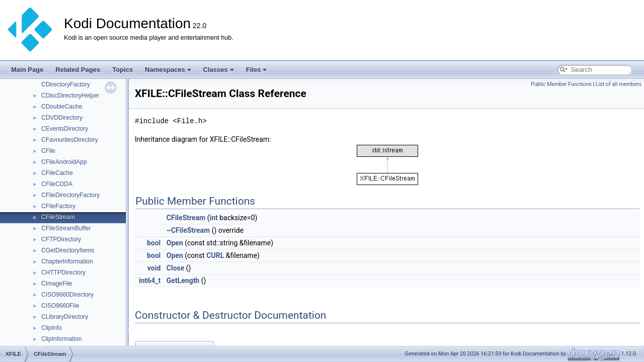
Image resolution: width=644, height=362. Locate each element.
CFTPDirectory (61, 239)
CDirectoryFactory (66, 84)
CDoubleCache (62, 107)
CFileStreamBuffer (66, 228)
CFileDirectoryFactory (70, 195)
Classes (219, 70)
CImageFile (57, 284)
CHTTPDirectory (63, 273)
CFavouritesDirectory (70, 140)
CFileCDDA (57, 184)
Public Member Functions (561, 84)
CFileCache (57, 173)
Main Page (27, 70)
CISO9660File (60, 306)
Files (257, 70)
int (213, 218)
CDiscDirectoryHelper (70, 96)
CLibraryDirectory (65, 317)
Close (176, 268)
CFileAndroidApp (64, 162)
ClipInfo (52, 328)
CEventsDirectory (65, 129)
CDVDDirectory (62, 118)
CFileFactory (58, 206)
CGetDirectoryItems (68, 250)
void (154, 268)
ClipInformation (62, 339)
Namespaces (168, 70)
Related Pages (78, 70)
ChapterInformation (67, 261)
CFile (48, 151)
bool (154, 243)
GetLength (183, 281)
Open (175, 243)
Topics (123, 70)
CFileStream (58, 217)
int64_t (150, 281)
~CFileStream (188, 230)
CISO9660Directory (67, 295)
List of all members (619, 84)
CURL (215, 255)
